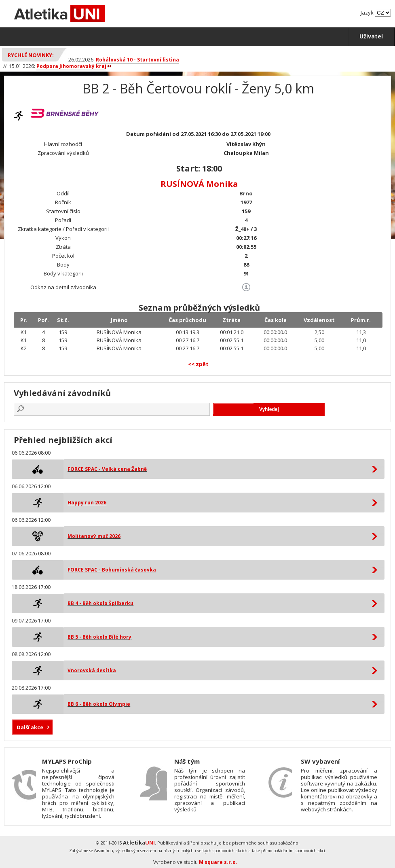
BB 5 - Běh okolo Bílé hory (99, 637)
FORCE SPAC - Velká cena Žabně (107, 469)
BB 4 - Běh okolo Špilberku (100, 603)
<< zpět (198, 364)
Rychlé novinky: (31, 55)
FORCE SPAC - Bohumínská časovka (112, 570)
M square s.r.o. (218, 862)
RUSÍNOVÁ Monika (199, 184)
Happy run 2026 (87, 503)
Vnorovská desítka (92, 670)
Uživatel (371, 36)
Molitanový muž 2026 (94, 536)
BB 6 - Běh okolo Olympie (99, 704)
